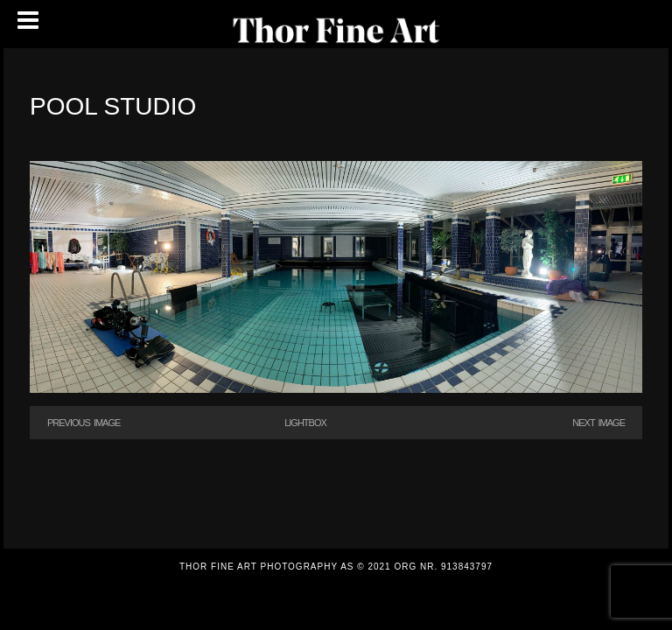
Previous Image (84, 423)
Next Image (598, 423)
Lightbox (305, 423)
